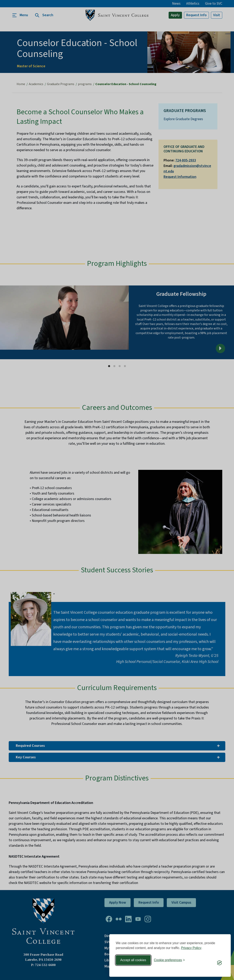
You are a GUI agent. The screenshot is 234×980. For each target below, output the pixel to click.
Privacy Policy (191, 948)
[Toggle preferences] (169, 960)
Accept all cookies (133, 960)
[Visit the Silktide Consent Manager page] (219, 963)
